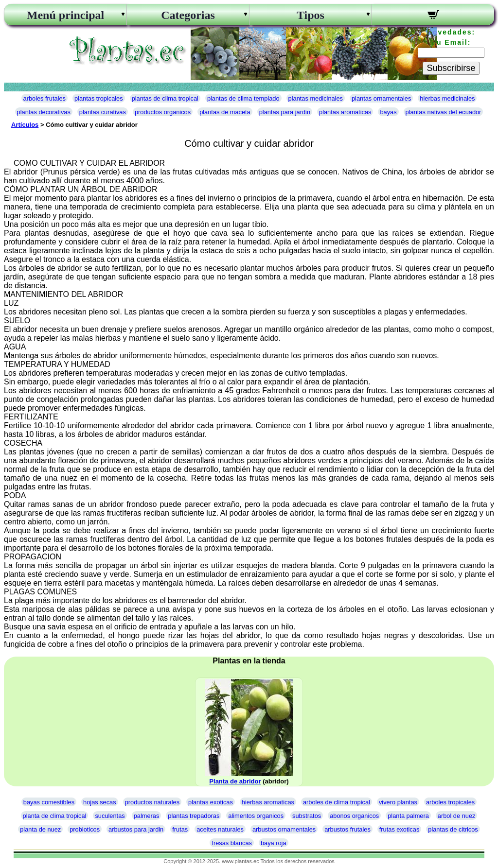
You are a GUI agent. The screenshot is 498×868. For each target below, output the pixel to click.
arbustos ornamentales (284, 829)
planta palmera (408, 816)
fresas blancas (232, 843)
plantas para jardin (285, 112)
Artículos (25, 125)
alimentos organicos (256, 816)
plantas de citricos (453, 829)
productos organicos (163, 112)
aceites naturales (220, 829)
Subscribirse (451, 68)
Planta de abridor (235, 781)
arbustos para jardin (136, 829)
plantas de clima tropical (165, 98)
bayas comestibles (49, 802)
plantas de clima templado (243, 98)
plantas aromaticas (345, 112)
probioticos (85, 829)
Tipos (311, 15)
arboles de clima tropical (337, 802)
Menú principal (65, 15)
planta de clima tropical (55, 816)
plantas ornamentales (381, 98)
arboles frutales (45, 98)
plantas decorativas (44, 112)
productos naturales (152, 802)
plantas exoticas (211, 802)
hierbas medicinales (447, 98)
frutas (180, 829)
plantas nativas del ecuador (444, 112)
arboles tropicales (450, 802)
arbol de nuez (457, 816)
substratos (307, 816)
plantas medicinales (316, 98)
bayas (388, 112)
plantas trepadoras (194, 816)
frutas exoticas (400, 829)
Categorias (188, 15)
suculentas (110, 816)
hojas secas (100, 802)
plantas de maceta (225, 112)
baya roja (274, 843)
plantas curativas (103, 112)
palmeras (147, 816)
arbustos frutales (347, 829)
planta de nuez (40, 829)
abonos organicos (354, 816)
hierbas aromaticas (268, 802)
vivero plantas (398, 802)
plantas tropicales (99, 98)
